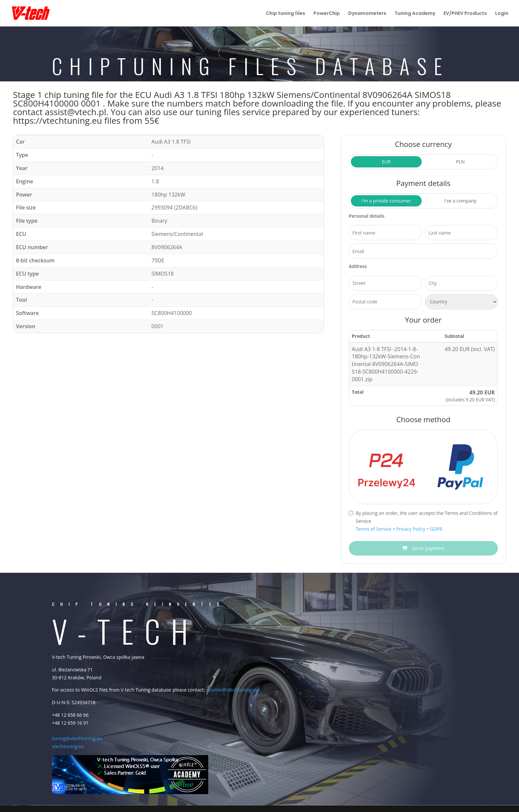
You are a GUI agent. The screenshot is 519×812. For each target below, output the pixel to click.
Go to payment (423, 548)
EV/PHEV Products (465, 14)
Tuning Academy (415, 14)
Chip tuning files (285, 14)
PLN (460, 162)
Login (502, 14)
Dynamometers (367, 14)
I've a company (460, 201)
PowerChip (327, 14)
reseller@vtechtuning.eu (232, 690)
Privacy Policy (411, 529)
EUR (386, 162)
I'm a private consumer (386, 201)
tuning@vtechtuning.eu (77, 738)
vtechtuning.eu (68, 746)
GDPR (436, 529)
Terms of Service (374, 529)
